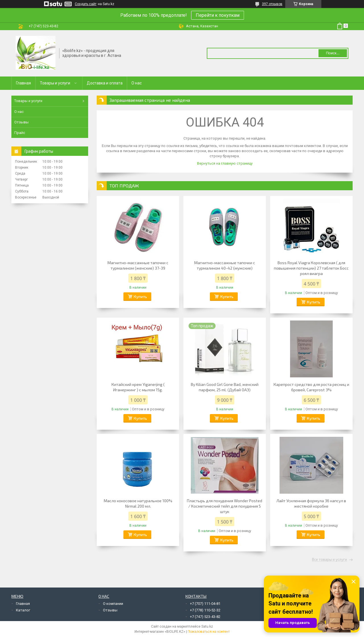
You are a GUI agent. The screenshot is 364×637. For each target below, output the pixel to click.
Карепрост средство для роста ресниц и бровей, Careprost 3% (311, 387)
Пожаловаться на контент (209, 632)
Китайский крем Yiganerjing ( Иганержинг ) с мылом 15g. (138, 387)
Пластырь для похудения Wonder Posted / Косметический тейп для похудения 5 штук (225, 506)
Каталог (23, 610)
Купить (140, 296)
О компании (113, 604)
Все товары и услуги (329, 560)
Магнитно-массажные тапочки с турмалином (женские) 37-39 (138, 265)
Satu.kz (207, 626)
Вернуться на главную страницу (225, 163)
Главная (23, 83)
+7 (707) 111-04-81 (205, 604)
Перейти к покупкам (218, 15)
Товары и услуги (55, 83)
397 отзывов (272, 4)
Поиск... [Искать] (333, 53)
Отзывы (21, 122)
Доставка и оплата (105, 83)
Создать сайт (86, 4)
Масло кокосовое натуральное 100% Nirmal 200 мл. (138, 503)
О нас (136, 83)
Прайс (20, 133)
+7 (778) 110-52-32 (205, 610)
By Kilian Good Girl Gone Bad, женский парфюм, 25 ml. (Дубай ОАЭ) (225, 387)
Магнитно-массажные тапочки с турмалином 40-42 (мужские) (225, 265)
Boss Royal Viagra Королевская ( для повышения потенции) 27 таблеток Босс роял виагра (311, 268)
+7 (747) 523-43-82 (205, 617)
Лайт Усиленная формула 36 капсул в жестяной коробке (311, 503)
